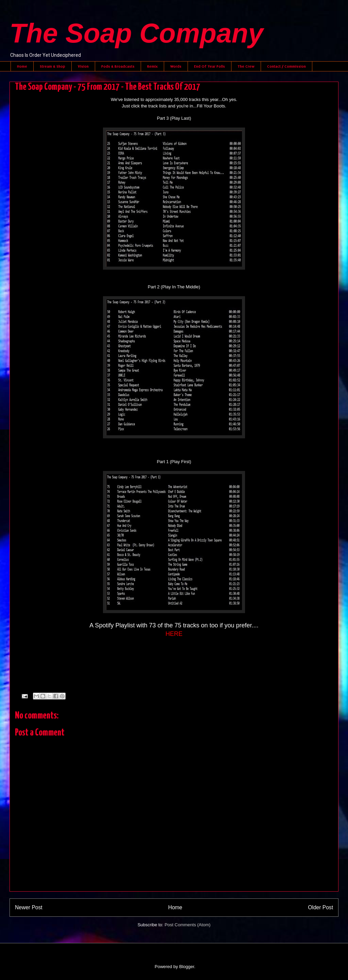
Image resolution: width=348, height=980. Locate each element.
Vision (83, 66)
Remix (152, 66)
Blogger (187, 967)
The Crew (246, 66)
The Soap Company (136, 33)
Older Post (320, 907)
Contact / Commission (286, 66)
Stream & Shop (53, 66)
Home (22, 66)
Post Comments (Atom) (187, 925)
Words (176, 66)
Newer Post (29, 907)
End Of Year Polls (210, 66)
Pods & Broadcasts (118, 66)
